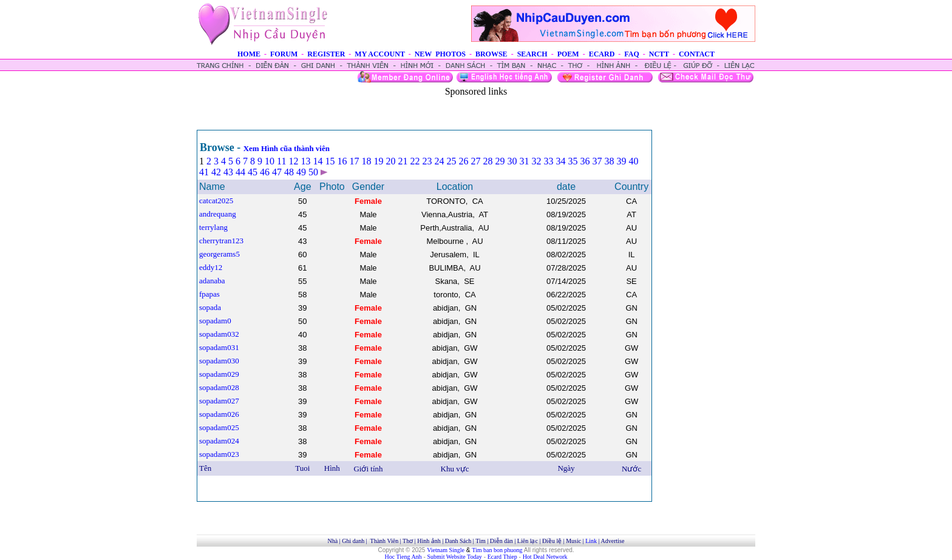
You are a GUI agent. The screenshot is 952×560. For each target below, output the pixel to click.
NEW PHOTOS (440, 54)
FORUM (284, 54)
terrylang (213, 227)
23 (427, 161)
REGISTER (326, 54)
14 (318, 161)
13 (305, 161)
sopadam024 (219, 441)
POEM (568, 54)
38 (609, 161)
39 (621, 161)
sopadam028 (219, 387)
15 (330, 161)
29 (500, 161)
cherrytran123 (221, 241)
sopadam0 (215, 321)
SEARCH (532, 54)
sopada (210, 307)
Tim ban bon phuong (497, 550)
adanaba (212, 281)
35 (573, 161)
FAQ (631, 54)
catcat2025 (216, 201)
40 (633, 161)
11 (281, 161)
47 (277, 172)
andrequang (218, 214)
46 (265, 172)
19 (378, 161)
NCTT (659, 54)
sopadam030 (219, 361)
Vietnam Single (446, 550)
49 (301, 172)
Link (591, 541)
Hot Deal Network (545, 557)
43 (228, 172)
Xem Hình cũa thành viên (287, 148)
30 (512, 161)
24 (439, 161)
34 (560, 161)
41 (204, 172)
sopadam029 (219, 374)
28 (488, 161)
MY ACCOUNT (379, 54)
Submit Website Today (455, 557)
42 (216, 172)
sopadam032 (219, 334)
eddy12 (211, 267)
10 (270, 161)
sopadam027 (219, 401)
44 (240, 172)
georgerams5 (219, 254)
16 (342, 161)
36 (585, 161)
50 (313, 172)
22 (415, 161)
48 (289, 172)
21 (403, 161)
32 (536, 161)
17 (354, 161)
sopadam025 (219, 427)
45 (253, 172)
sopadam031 (219, 347)
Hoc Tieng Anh (403, 557)
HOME (249, 54)
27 (475, 161)
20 (390, 161)
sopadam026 (219, 414)
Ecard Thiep (502, 557)
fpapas (209, 294)
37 (597, 161)
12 (293, 161)
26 (463, 161)
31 (524, 161)
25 (451, 161)
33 (548, 161)
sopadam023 (219, 454)
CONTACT (697, 54)
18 (366, 161)
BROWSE (491, 54)
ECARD (602, 54)
